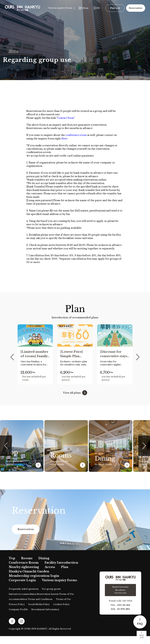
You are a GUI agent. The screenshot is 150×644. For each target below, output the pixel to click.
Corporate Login (22, 588)
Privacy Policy (17, 612)
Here (66, 139)
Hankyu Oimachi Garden (29, 579)
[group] (35, 362)
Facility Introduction (61, 570)
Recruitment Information (45, 617)
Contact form (68, 118)
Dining (44, 566)
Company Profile (18, 617)
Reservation (135, 8)
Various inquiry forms (60, 8)
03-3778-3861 (123, 617)
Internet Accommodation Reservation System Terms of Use (41, 602)
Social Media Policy (39, 612)
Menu (85, 8)
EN (98, 8)
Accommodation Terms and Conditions (31, 607)
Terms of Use (63, 607)
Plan (65, 575)
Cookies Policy (61, 612)
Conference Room (24, 570)
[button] (12, 365)
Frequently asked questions (24, 597)
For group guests (51, 597)
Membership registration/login (34, 584)
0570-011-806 (124, 613)
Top (12, 566)
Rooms (27, 566)
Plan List (115, 8)
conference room (79, 136)
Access (50, 575)
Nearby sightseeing (24, 575)
